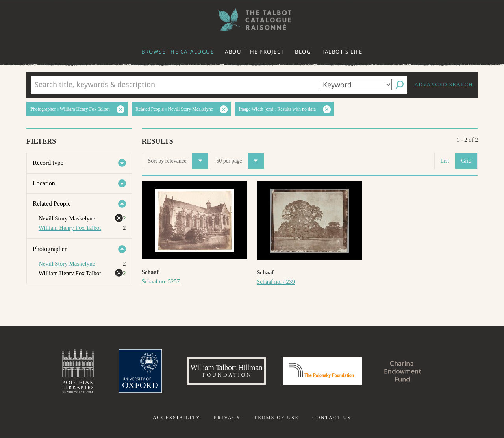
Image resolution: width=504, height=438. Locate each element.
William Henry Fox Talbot (70, 228)
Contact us (332, 418)
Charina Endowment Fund (403, 371)
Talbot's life (342, 52)
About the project (255, 52)
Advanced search (444, 84)
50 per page (240, 161)
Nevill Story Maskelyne (67, 264)
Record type (48, 163)
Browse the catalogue (178, 52)
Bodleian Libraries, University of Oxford (78, 371)
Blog (303, 52)
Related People (52, 204)
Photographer (50, 249)
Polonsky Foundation (322, 371)
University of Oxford (140, 371)
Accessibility (177, 418)
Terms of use (276, 418)
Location (44, 183)
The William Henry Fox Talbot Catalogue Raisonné (252, 20)
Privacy (227, 418)
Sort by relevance (178, 161)
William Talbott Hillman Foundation (226, 371)
